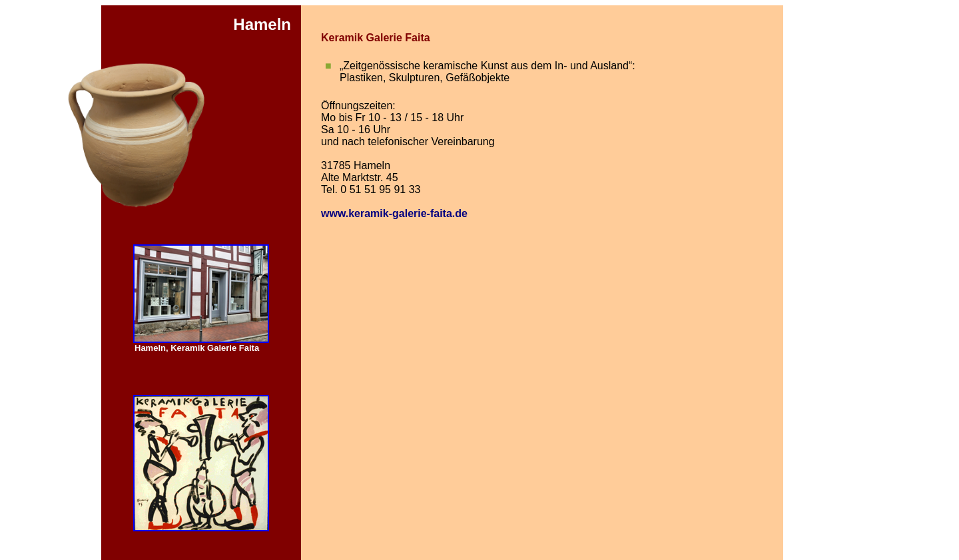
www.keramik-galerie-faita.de (394, 213)
